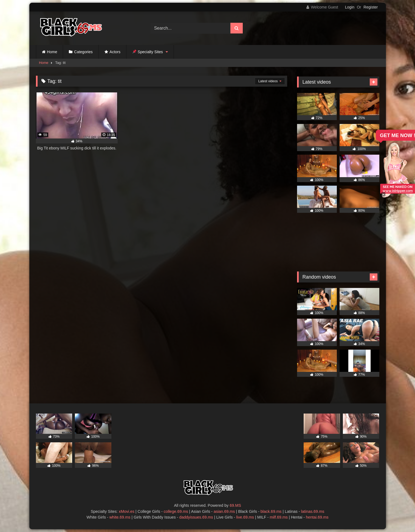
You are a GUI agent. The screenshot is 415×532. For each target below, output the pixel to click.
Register (371, 7)
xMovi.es (127, 511)
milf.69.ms (279, 517)
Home (52, 52)
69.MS (235, 505)
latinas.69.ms (313, 511)
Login (350, 7)
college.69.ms (176, 511)
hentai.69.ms (317, 517)
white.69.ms (120, 517)
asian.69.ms (224, 511)
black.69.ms (271, 511)
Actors (115, 52)
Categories (83, 52)
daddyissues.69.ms (196, 517)
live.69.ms (245, 517)
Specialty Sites (148, 52)
